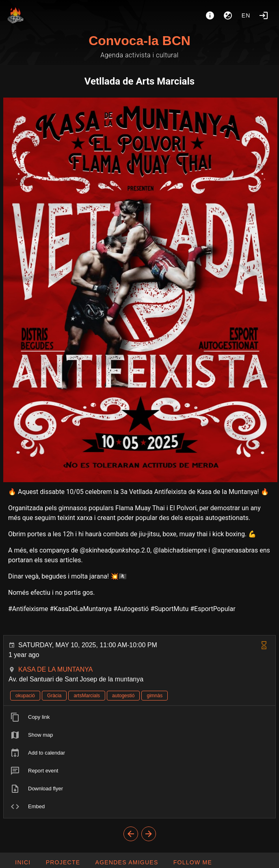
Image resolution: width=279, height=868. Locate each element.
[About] (210, 15)
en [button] (246, 15)
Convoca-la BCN (139, 41)
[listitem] (139, 717)
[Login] (264, 15)
